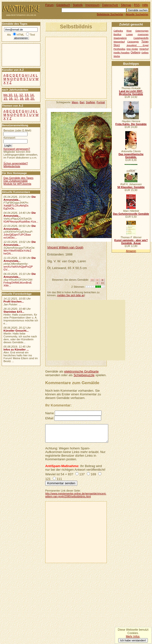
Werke (117, 56)
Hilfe (145, 5)
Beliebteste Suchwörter (110, 14)
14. (32, 95)
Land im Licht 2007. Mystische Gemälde (131, 93)
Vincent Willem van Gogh (65, 247)
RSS (137, 5)
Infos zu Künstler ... (16, 350)
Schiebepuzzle (84, 375)
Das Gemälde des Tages (18, 178)
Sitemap (126, 5)
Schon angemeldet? (16, 163)
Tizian (145, 41)
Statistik (78, 5)
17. (17, 99)
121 (48, 479)
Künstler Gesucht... (16, 331)
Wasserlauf (119, 42)
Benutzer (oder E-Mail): (18, 130)
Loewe (130, 34)
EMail (49, 418)
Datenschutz (110, 5)
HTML (20, 35)
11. (16, 95)
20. (33, 99)
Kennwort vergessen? (17, 149)
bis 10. (8, 95)
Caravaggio (133, 42)
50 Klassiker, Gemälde (131, 187)
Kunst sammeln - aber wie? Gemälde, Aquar (131, 242)
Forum (49, 5)
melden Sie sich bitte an (71, 295)
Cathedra (118, 31)
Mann (75, 102)
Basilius (117, 34)
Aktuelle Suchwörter (137, 14)
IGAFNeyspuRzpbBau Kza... (21, 222)
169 (93, 474)
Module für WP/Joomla (17, 184)
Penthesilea (120, 49)
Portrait (101, 102)
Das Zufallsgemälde (16, 181)
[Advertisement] (85, 67)
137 (82, 474)
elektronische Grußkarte (81, 371)
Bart (82, 102)
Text (32, 35)
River (129, 31)
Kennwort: (10, 138)
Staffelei (90, 102)
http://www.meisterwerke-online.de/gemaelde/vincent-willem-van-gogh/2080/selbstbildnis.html (76, 495)
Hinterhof (144, 49)
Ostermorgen (142, 31)
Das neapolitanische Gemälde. (131, 156)
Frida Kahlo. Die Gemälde (131, 124)
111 (59, 479)
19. (27, 99)
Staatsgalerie (120, 38)
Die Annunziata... (20, 198)
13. (27, 95)
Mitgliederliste (12, 166)
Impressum (93, 5)
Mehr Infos (133, 636)
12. (21, 95)
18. (22, 99)
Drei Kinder (132, 49)
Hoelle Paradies (122, 53)
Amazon (131, 251)
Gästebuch (63, 5)
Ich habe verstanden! (133, 640)
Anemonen (143, 34)
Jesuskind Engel (138, 45)
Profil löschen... (14, 302)
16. (11, 99)
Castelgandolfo (141, 38)
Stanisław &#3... (14, 312)
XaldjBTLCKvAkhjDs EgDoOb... (16, 207)
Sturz (117, 45)
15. (6, 99)
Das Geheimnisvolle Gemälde (131, 214)
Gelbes (145, 53)
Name (49, 413)
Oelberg (135, 52)
